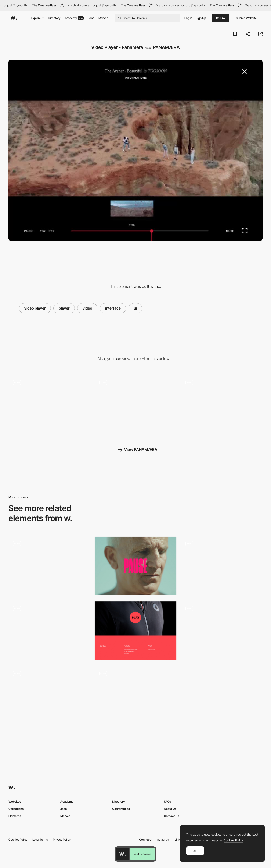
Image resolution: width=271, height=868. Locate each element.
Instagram (163, 839)
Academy (74, 18)
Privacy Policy (62, 839)
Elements (15, 816)
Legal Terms (40, 839)
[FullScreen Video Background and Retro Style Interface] (222, 631)
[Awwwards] (14, 18)
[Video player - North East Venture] (136, 631)
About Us (170, 809)
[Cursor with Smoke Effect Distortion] (49, 405)
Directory (54, 18)
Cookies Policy (18, 839)
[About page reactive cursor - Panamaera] (136, 405)
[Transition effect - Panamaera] (222, 405)
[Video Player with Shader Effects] (136, 696)
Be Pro (221, 18)
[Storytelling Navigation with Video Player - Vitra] (222, 566)
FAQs (167, 802)
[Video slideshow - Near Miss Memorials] (49, 696)
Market (103, 18)
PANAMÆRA (166, 47)
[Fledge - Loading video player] (49, 631)
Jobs (91, 18)
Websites (15, 802)
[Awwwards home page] (123, 854)
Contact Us (171, 816)
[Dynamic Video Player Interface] (49, 566)
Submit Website (246, 18)
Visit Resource (142, 854)
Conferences (121, 809)
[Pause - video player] (136, 566)
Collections (16, 809)
